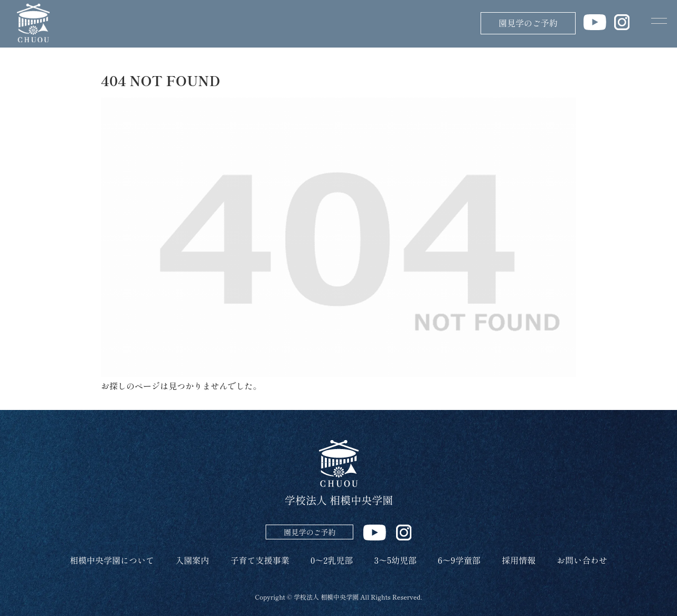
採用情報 (519, 560)
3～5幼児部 (396, 560)
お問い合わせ (582, 560)
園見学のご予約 (528, 23)
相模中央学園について (112, 560)
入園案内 (192, 560)
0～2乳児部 (332, 560)
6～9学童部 (459, 560)
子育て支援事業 (260, 560)
